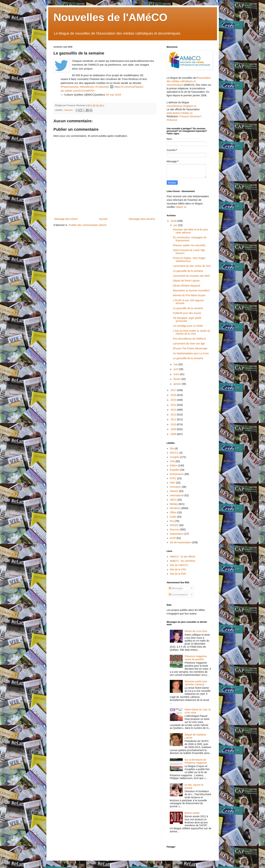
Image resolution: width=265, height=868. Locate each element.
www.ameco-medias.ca (180, 113)
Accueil (103, 219)
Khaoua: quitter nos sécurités (189, 245)
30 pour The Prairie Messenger (190, 348)
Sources (69, 110)
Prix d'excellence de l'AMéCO (189, 339)
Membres (175, 508)
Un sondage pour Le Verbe (188, 326)
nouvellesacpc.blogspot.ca (181, 106)
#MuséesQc (87, 87)
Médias (174, 504)
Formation (175, 487)
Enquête (174, 470)
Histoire (174, 491)
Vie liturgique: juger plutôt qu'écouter (187, 319)
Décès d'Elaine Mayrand (186, 286)
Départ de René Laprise (186, 281)
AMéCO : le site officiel (182, 557)
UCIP (173, 538)
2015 (174, 400)
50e (172, 448)
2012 (174, 415)
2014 (174, 405)
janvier (178, 384)
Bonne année (192, 813)
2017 (174, 390)
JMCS (173, 500)
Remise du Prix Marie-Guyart (189, 295)
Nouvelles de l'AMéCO (110, 17)
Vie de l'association (180, 542)
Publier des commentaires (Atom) (88, 225)
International (177, 495)
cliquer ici (181, 207)
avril (176, 369)
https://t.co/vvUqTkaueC (129, 87)
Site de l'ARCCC (179, 565)
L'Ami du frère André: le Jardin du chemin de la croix (191, 332)
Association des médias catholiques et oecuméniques (189, 81)
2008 (174, 434)
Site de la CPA (178, 569)
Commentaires (178, 595)
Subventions (177, 534)
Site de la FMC (178, 574)
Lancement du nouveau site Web (191, 276)
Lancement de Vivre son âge (189, 344)
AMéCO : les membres (183, 561)
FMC (172, 483)
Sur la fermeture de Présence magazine (196, 761)
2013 (174, 410)
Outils (173, 517)
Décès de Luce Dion (196, 631)
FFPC (173, 478)
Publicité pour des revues (187, 313)
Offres (173, 512)
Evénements (177, 474)
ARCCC (174, 453)
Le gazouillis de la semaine (188, 271)
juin (176, 225)
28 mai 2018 (113, 95)
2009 (174, 429)
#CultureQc (102, 87)
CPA (172, 461)
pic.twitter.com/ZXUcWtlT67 (78, 91)
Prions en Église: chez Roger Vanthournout (189, 260)
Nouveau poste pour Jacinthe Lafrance (196, 683)
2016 (174, 395)
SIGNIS (174, 525)
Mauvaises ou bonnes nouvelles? (191, 290)
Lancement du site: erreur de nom (192, 266)
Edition (174, 465)
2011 (174, 419)
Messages (176, 588)
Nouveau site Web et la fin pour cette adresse (190, 231)
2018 (174, 221)
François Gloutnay (190, 116)
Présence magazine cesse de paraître (196, 658)
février (177, 379)
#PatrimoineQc (70, 87)
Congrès (175, 457)
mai (176, 364)
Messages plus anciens (142, 219)
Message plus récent (66, 219)
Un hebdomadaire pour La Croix (191, 353)
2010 (174, 424)
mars (177, 374)
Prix (172, 521)
